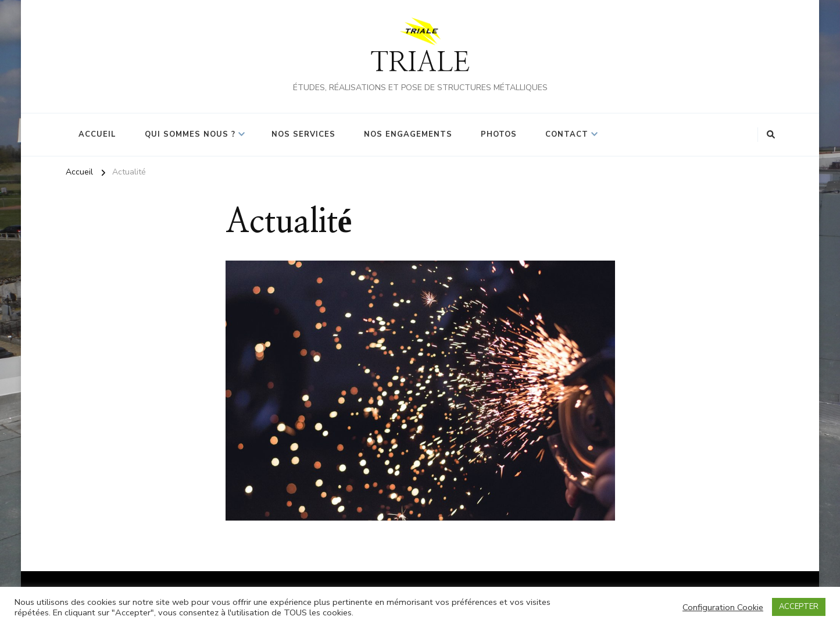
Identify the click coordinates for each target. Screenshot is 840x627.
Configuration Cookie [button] (723, 607)
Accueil (97, 134)
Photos (499, 134)
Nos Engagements (408, 134)
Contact (567, 134)
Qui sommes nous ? (190, 134)
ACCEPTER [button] (799, 607)
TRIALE (420, 63)
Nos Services (303, 134)
